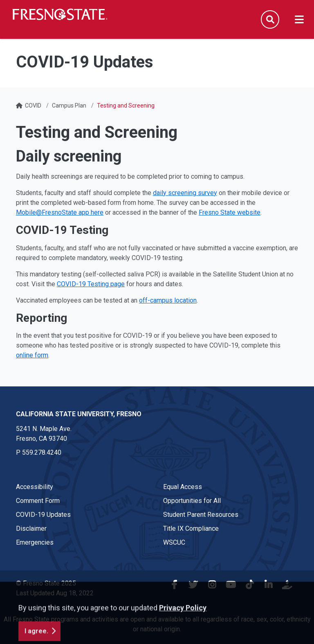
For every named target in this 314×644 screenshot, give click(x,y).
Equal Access (183, 487)
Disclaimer (31, 528)
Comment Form (38, 501)
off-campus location (168, 300)
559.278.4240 (42, 452)
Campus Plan (69, 105)
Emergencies (35, 542)
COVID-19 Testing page (91, 284)
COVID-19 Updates (43, 515)
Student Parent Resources (201, 515)
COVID (33, 105)
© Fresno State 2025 (46, 583)
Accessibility (35, 487)
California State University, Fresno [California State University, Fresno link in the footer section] (79, 414)
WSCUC (174, 542)
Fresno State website (230, 212)
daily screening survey (185, 193)
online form (32, 355)
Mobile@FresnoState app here (60, 212)
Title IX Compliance (191, 528)
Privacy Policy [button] (183, 635)
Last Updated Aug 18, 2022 (55, 593)
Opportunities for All (192, 501)
